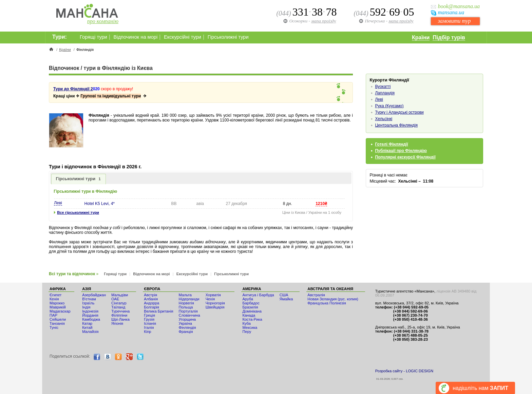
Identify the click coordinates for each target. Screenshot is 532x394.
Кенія (54, 299)
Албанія (151, 299)
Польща (186, 307)
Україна (185, 323)
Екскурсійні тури (183, 37)
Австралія (316, 295)
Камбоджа (91, 319)
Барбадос (251, 303)
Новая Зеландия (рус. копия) (333, 299)
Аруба (248, 299)
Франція (186, 332)
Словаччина (189, 315)
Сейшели (58, 319)
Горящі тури (93, 37)
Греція (149, 315)
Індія (86, 307)
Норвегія (186, 303)
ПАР (53, 315)
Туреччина (120, 311)
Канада (249, 315)
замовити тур (454, 21)
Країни (421, 37)
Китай (87, 327)
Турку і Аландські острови (399, 112)
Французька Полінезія (327, 303)
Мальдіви (120, 295)
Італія (149, 327)
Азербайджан (94, 295)
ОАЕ (115, 299)
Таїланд (118, 307)
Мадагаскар (60, 311)
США (284, 295)
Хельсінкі (384, 119)
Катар (87, 323)
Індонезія (90, 311)
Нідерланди (189, 299)
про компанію (103, 21)
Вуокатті (383, 87)
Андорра (151, 303)
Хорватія (213, 295)
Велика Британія (158, 311)
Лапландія (385, 93)
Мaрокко (57, 303)
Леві (58, 203)
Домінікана (252, 311)
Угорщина (187, 319)
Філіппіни (119, 315)
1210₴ (321, 204)
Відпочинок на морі (135, 37)
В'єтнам (89, 299)
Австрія (150, 295)
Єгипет (55, 295)
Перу (247, 332)
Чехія (210, 299)
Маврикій (58, 307)
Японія (117, 323)
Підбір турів (449, 37)
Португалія (188, 311)
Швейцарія (215, 307)
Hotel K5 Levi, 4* (100, 204)
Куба (246, 323)
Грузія (149, 319)
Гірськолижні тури (228, 37)
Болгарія (151, 307)
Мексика (250, 327)
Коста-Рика (252, 319)
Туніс (54, 327)
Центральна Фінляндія (396, 125)
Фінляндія (187, 327)
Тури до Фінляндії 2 (73, 89)
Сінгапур (119, 303)
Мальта (185, 295)
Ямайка (286, 299)
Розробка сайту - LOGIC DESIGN (404, 371)
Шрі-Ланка (120, 319)
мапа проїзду (401, 21)
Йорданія (90, 315)
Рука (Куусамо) (389, 106)
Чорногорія (215, 303)
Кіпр (147, 332)
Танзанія (57, 323)
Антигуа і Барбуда (258, 295)
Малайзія (90, 332)
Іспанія (150, 323)
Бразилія (250, 307)
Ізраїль (88, 303)
